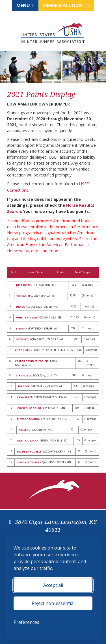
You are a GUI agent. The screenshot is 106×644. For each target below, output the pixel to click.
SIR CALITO (23, 375)
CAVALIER (23, 397)
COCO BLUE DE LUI (29, 408)
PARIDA (21, 296)
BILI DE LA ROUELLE (29, 452)
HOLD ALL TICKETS (29, 462)
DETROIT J (23, 339)
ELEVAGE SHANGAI (29, 419)
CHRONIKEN (23, 350)
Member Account (66, 5)
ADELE (23, 430)
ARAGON (23, 386)
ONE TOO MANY (27, 441)
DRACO (21, 307)
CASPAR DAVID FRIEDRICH (32, 361)
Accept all (53, 585)
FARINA (21, 329)
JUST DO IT (23, 285)
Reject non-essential (53, 603)
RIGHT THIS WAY (26, 317)
